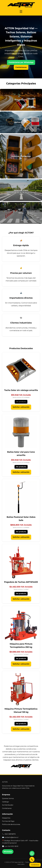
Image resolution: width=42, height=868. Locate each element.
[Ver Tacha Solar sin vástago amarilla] (21, 373)
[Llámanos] (32, 859)
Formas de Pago (8, 821)
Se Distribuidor (8, 805)
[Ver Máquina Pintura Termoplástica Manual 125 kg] (21, 693)
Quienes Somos (8, 798)
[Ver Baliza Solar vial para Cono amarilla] (21, 436)
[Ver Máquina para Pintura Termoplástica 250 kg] (21, 628)
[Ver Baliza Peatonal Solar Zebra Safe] (21, 501)
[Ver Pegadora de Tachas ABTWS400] (21, 565)
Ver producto (21, 402)
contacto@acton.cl (11, 837)
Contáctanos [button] (7, 808)
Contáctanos (21, 67)
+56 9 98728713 (10, 834)
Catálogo (6, 802)
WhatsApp (8, 852)
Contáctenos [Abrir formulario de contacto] (35, 865)
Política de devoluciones (11, 824)
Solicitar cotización (21, 407)
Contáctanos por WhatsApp (21, 62)
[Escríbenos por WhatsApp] (32, 853)
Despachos (6, 818)
